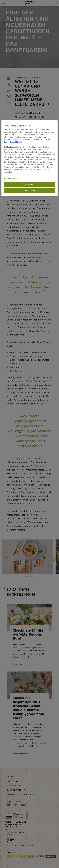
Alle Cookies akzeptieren (30, 191)
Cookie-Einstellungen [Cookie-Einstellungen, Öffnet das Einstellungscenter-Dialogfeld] (11, 178)
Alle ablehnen (30, 184)
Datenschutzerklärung (13, 142)
